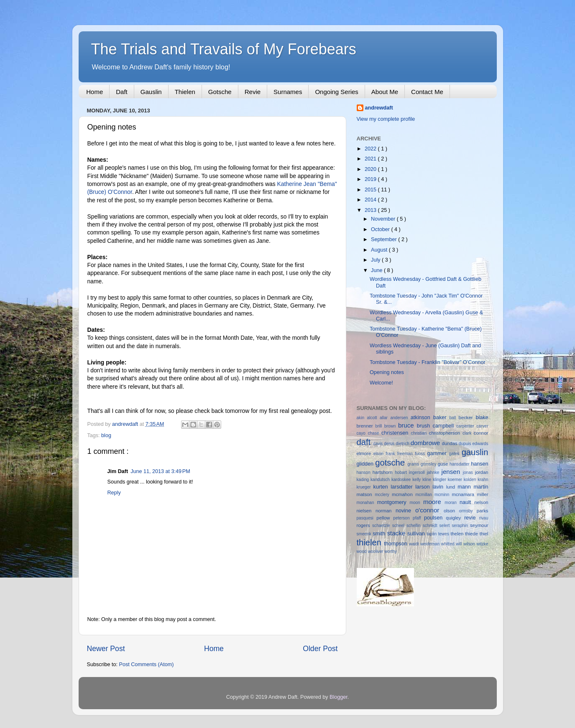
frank (391, 454)
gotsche (391, 463)
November (384, 219)
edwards (480, 444)
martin (481, 487)
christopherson (446, 433)
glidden (366, 464)
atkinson (422, 417)
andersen (400, 418)
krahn (483, 480)
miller (482, 494)
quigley (455, 518)
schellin (415, 526)
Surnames (288, 92)
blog (106, 435)
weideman (431, 544)
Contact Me (427, 92)
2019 (371, 179)
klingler (440, 480)
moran (452, 503)
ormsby (468, 511)
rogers (365, 525)
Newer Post (106, 649)
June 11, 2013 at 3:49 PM (160, 471)
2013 (371, 210)
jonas (469, 472)
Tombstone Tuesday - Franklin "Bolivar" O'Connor (428, 362)
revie (472, 518)
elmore (365, 453)
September (385, 239)
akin (362, 418)
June (377, 270)
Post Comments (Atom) (147, 664)
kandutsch (381, 480)
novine (405, 511)
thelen (458, 534)
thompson (396, 544)
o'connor (429, 510)
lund (452, 487)
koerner (456, 480)
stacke (397, 533)
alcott (373, 418)
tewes (445, 534)
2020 (371, 169)
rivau (484, 518)
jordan (482, 472)
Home (95, 92)
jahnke (434, 472)
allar (385, 418)
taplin (432, 534)
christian (420, 433)
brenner (366, 426)
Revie (253, 92)
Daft (122, 92)
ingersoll (418, 472)
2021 (371, 159)
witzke (483, 544)
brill (380, 426)
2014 (371, 200)
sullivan (417, 534)
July (376, 260)
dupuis (466, 444)
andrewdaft (379, 108)
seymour (479, 525)
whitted (449, 544)
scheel (399, 526)
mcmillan (425, 495)
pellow (385, 518)
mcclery (383, 495)
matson (366, 494)
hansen (479, 464)
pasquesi (367, 518)
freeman (406, 454)
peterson (403, 518)
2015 (371, 190)
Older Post (320, 649)
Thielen (185, 92)
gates (455, 454)
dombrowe (426, 443)
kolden (471, 480)
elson (379, 454)
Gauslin (151, 92)
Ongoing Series (336, 92)
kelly (417, 480)
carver (482, 426)
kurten (382, 487)
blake (482, 417)
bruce (408, 425)
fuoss (421, 454)
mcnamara (464, 494)
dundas (450, 443)
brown (391, 426)
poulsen (435, 518)
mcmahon (404, 494)
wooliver (376, 551)
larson (424, 487)
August (380, 250)
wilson (470, 544)
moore (434, 502)
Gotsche (220, 92)
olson (451, 511)
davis (378, 444)
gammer (438, 453)
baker (441, 417)
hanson (365, 472)
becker (467, 417)
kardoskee (402, 480)
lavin (439, 487)
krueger (365, 487)
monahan (367, 503)
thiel (484, 534)
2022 (371, 149)
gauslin (475, 452)
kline (428, 480)
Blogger (339, 697)
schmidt (431, 526)
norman (386, 511)
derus (390, 444)
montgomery (394, 502)
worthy (391, 551)
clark (468, 433)
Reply (114, 493)
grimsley (429, 464)
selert (446, 526)
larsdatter (403, 487)
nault (467, 502)
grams (414, 464)
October (381, 229)
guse (444, 464)
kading (364, 480)
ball (454, 418)
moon (417, 503)
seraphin (461, 526)
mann (465, 487)
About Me (385, 92)
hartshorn (384, 472)
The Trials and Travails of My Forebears (224, 49)
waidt (415, 544)
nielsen (366, 511)
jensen (452, 472)
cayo (362, 433)
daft (365, 442)
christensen (396, 433)
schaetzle (382, 526)
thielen (371, 542)
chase (374, 433)
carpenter (466, 426)
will (460, 544)
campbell (445, 426)
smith (380, 534)
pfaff (418, 518)
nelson (481, 502)
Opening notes (387, 372)
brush (425, 426)
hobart (402, 472)
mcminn (443, 495)
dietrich (403, 444)
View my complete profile (386, 119)
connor (481, 433)
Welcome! (381, 383)
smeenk (365, 534)
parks (483, 511)
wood (362, 551)
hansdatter (460, 464)
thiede (472, 534)
